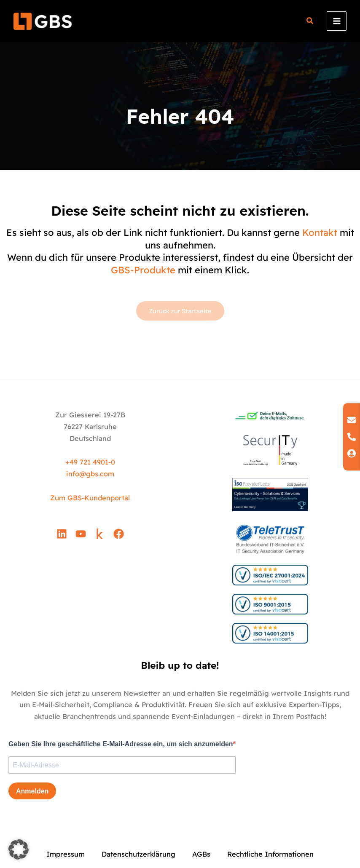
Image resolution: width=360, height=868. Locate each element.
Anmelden (32, 791)
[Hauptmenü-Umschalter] (337, 21)
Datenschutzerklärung (138, 854)
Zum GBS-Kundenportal (90, 498)
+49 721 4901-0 (90, 462)
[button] (310, 22)
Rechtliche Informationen (270, 854)
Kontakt (320, 232)
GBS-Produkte (143, 270)
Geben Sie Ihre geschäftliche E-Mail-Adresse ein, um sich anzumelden (121, 744)
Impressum (66, 854)
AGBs (201, 854)
